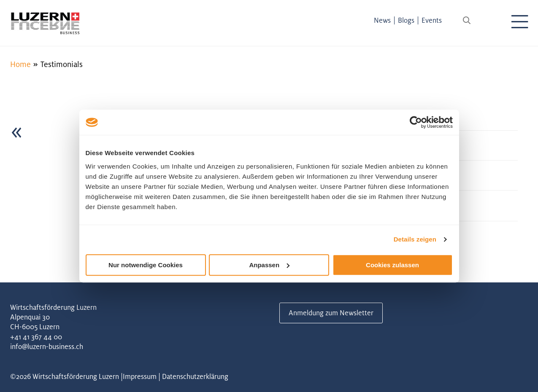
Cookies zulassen (392, 265)
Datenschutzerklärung (195, 376)
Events (432, 20)
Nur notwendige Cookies (146, 265)
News (382, 20)
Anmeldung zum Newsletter (331, 313)
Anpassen (269, 265)
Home (20, 64)
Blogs (406, 20)
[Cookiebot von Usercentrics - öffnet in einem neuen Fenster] (416, 122)
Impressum (140, 376)
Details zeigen (415, 239)
